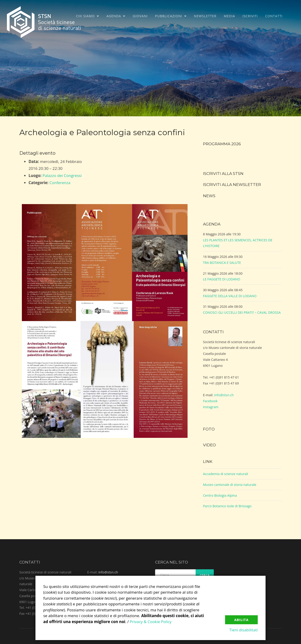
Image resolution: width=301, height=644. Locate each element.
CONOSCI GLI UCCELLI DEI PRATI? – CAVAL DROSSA (242, 312)
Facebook (210, 401)
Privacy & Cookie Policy (151, 622)
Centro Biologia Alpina (220, 495)
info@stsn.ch (224, 395)
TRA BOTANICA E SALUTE (222, 263)
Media (229, 16)
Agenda (114, 16)
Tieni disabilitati (243, 630)
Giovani (140, 16)
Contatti (274, 16)
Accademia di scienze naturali (226, 474)
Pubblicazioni (169, 16)
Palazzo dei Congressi (62, 175)
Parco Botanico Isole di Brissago (227, 506)
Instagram (211, 407)
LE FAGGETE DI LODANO (222, 279)
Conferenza (60, 183)
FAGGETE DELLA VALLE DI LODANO (230, 296)
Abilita (241, 620)
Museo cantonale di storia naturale (230, 485)
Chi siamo (85, 16)
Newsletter (205, 16)
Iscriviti (250, 16)
